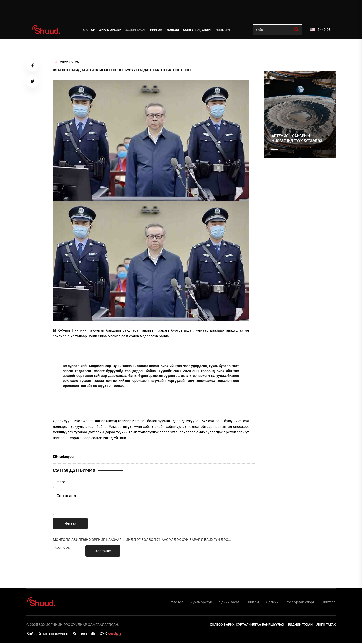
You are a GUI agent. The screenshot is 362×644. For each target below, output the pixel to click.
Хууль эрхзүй (111, 30)
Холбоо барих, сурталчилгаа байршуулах (247, 625)
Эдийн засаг (136, 30)
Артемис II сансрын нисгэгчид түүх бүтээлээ (297, 138)
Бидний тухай (300, 625)
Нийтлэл (223, 30)
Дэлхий (173, 30)
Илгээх (70, 523)
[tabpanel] (300, 114)
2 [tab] (283, 149)
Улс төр (89, 30)
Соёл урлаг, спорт (198, 30)
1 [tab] (275, 50)
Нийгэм (157, 30)
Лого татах (326, 625)
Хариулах (103, 551)
